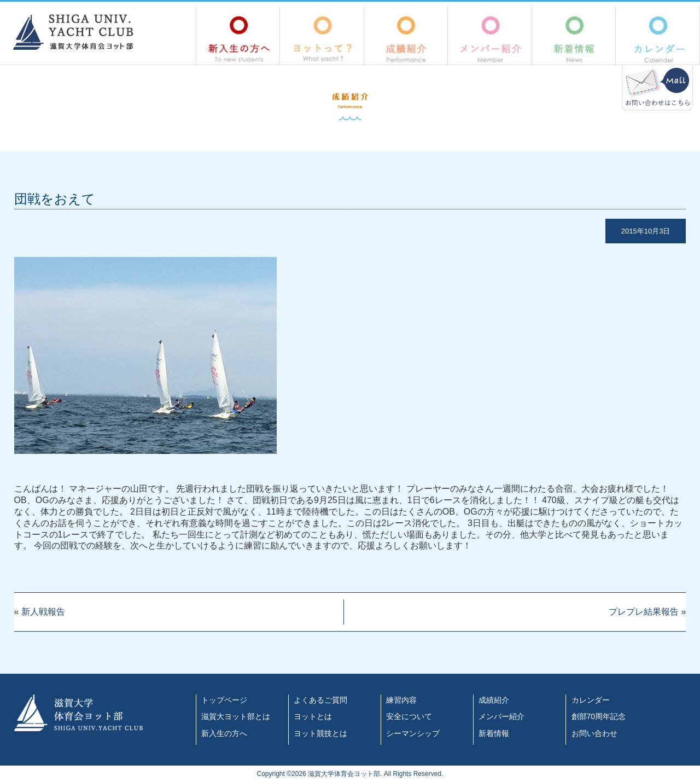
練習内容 (401, 700)
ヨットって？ (322, 34)
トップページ (224, 700)
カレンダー (658, 34)
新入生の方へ (238, 34)
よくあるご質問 (320, 700)
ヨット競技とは (320, 733)
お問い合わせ (594, 733)
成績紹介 (406, 34)
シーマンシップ (413, 733)
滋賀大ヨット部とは (236, 716)
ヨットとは (313, 716)
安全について (409, 716)
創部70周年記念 (599, 716)
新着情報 (574, 34)
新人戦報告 (43, 612)
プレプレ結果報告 (644, 612)
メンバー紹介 (490, 34)
